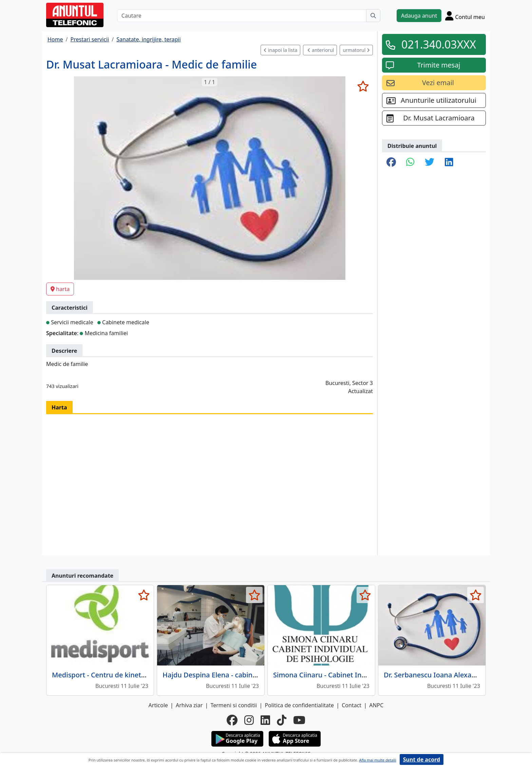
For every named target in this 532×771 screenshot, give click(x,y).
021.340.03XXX (439, 44)
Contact (351, 705)
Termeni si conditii (234, 705)
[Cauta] (373, 16)
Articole (158, 705)
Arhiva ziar (189, 705)
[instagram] (249, 720)
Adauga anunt (419, 16)
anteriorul (321, 50)
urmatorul (356, 50)
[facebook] (232, 720)
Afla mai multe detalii (377, 760)
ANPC (376, 705)
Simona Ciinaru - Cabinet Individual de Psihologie (353, 675)
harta (60, 289)
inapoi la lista (280, 50)
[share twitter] (430, 162)
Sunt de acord (422, 759)
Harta (59, 407)
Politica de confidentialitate (299, 705)
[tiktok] (282, 720)
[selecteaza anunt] (363, 86)
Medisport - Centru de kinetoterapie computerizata (135, 675)
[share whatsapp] (410, 162)
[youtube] (299, 720)
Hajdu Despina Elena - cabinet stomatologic (233, 675)
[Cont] (465, 16)
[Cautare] (242, 16)
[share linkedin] (449, 162)
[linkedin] (265, 720)
